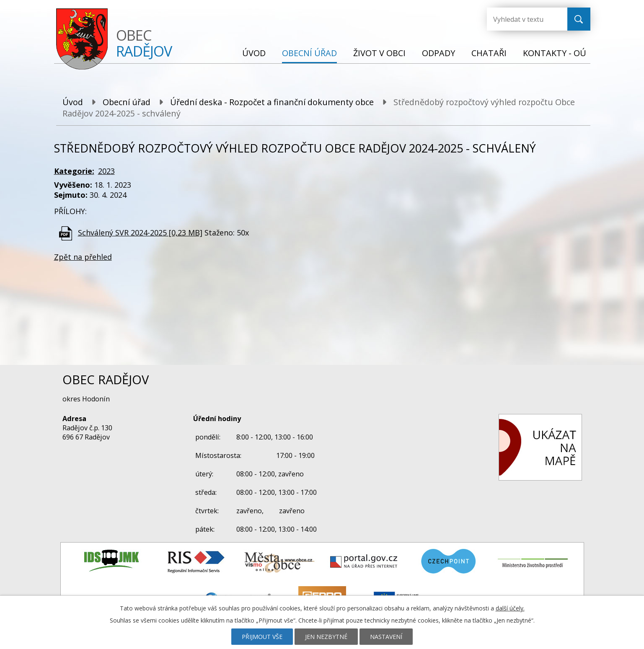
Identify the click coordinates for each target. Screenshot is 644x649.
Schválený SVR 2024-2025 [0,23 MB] (140, 233)
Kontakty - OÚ (555, 53)
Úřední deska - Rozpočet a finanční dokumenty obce (272, 102)
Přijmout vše (262, 637)
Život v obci (379, 53)
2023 (106, 171)
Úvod (254, 53)
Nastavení (386, 637)
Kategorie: (74, 171)
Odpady (438, 53)
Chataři (489, 53)
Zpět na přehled (83, 257)
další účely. (510, 608)
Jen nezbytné (326, 637)
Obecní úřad (309, 53)
